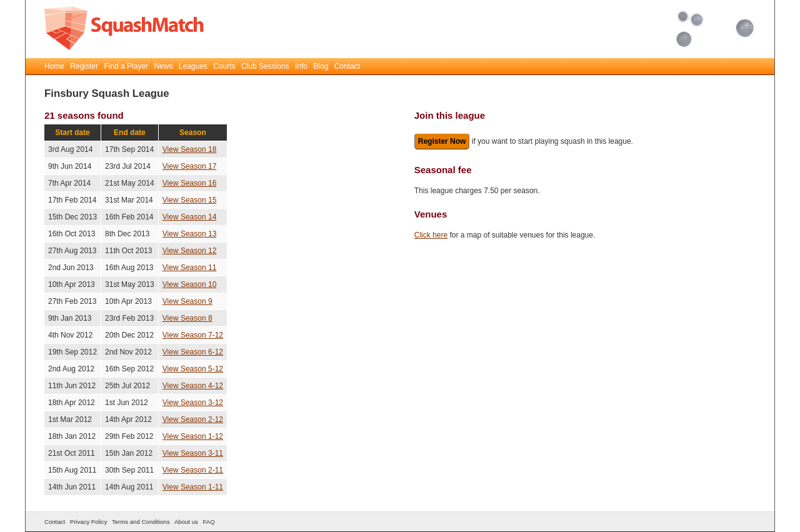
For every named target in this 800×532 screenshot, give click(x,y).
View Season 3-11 (193, 453)
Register (84, 66)
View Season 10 (190, 284)
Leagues (193, 66)
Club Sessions (265, 66)
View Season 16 (190, 183)
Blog (321, 66)
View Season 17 (190, 166)
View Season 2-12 (193, 419)
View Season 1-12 (193, 436)
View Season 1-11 (193, 487)
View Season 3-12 (193, 403)
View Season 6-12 (193, 352)
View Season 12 (190, 251)
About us (186, 522)
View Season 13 (190, 234)
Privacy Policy (89, 522)
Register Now (442, 141)
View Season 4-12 (193, 386)
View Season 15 (190, 200)
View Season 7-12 (193, 335)
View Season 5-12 (193, 369)
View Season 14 (190, 217)
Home (54, 66)
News (163, 66)
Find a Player (126, 66)
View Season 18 (190, 149)
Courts (224, 66)
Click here (431, 235)
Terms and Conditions (141, 522)
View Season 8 (187, 318)
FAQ (208, 522)
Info (301, 66)
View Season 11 (190, 268)
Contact (347, 66)
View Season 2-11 (193, 470)
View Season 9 (187, 301)
